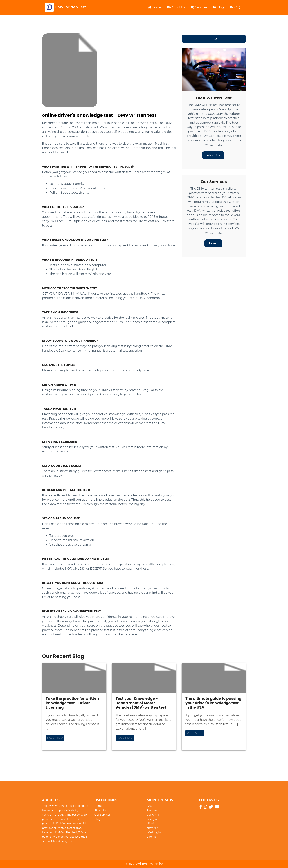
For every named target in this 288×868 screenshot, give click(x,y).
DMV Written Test (65, 7)
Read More (55, 738)
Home (154, 7)
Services (199, 7)
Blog (219, 7)
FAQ (235, 7)
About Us (176, 7)
